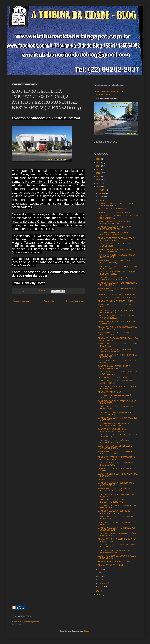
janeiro (101, 587)
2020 (99, 180)
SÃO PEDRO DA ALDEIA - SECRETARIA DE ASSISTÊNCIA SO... (116, 382)
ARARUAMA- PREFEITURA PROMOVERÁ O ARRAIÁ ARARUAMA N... (116, 239)
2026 (99, 159)
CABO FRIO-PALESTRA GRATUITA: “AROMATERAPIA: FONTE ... (113, 278)
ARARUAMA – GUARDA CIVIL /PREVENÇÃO (116, 294)
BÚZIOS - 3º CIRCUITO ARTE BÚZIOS (114, 377)
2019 (99, 183)
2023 (99, 169)
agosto (101, 197)
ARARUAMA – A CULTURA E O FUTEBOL (115, 561)
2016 (99, 594)
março (101, 580)
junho (101, 569)
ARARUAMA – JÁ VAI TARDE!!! (111, 565)
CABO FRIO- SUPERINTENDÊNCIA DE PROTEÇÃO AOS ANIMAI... (114, 441)
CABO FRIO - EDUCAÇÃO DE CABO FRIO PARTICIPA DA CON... (115, 311)
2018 (99, 187)
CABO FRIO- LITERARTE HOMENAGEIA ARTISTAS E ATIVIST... (115, 413)
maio (101, 573)
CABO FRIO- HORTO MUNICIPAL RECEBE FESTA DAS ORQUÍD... (116, 551)
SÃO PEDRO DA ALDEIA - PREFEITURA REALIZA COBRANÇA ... (114, 262)
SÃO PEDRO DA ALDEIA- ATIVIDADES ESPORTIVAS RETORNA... (114, 222)
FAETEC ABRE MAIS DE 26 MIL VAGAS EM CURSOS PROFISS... (116, 317)
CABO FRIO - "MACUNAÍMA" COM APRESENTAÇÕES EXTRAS (112, 430)
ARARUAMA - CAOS (106, 480)
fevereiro (102, 583)
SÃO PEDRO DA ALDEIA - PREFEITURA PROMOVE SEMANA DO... (114, 250)
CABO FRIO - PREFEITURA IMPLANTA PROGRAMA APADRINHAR (114, 234)
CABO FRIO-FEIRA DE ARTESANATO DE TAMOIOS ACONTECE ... (115, 350)
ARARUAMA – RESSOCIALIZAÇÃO (112, 209)
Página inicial (49, 301)
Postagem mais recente (22, 301)
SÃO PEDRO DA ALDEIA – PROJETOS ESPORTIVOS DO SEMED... (114, 490)
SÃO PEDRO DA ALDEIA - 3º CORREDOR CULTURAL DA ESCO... (115, 453)
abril (100, 576)
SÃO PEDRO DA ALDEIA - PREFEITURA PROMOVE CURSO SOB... (114, 228)
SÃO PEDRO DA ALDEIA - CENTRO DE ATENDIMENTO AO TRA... (114, 512)
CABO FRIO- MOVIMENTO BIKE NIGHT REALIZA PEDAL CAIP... (114, 367)
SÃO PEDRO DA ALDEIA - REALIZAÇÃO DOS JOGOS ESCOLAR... (117, 529)
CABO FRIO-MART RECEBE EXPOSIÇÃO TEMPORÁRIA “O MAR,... (115, 397)
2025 (99, 162)
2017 (99, 591)
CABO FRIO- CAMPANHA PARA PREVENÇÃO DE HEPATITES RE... (117, 273)
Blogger (87, 631)
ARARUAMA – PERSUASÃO (110, 392)
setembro (102, 193)
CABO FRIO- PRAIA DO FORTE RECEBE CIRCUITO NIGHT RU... (115, 447)
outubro (102, 190)
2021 (99, 176)
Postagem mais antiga (75, 301)
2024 (99, 166)
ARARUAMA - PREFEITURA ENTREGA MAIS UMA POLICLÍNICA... (116, 458)
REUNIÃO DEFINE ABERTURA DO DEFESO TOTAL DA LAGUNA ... (116, 204)
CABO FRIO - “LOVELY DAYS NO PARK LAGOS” (118, 298)
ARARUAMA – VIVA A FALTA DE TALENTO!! (116, 301)
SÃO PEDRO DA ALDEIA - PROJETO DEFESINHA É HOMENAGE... (113, 501)
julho (101, 200)
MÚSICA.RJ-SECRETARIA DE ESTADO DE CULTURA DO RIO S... (116, 334)
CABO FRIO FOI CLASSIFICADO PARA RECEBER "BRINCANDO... (114, 425)
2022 (99, 173)
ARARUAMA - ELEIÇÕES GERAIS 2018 (114, 212)
